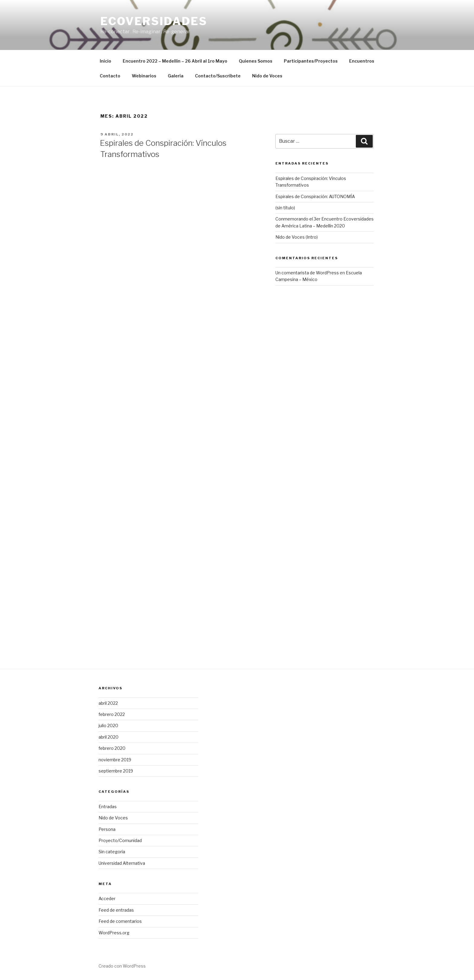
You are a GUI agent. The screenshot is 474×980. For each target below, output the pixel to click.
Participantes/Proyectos (311, 61)
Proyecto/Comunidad (120, 840)
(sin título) (285, 208)
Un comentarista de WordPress (307, 273)
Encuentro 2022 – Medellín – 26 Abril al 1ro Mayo (175, 61)
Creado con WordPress (122, 966)
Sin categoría (112, 852)
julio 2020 (108, 725)
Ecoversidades (154, 21)
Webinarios (144, 76)
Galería (176, 76)
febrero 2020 (112, 748)
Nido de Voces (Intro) (297, 237)
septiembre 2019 (116, 771)
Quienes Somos (256, 61)
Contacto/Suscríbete (218, 76)
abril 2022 (108, 703)
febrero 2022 (112, 714)
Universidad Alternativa (122, 863)
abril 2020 (109, 737)
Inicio (106, 61)
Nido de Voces (267, 76)
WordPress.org (114, 933)
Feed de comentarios (120, 921)
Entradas (108, 807)
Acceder (107, 898)
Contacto (110, 76)
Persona (107, 829)
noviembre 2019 (115, 760)
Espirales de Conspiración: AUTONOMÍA (315, 196)
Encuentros (362, 61)
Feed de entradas (116, 910)
